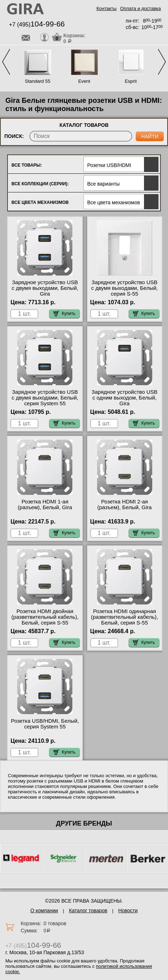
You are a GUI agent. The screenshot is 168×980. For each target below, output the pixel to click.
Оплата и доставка (140, 8)
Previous (6, 62)
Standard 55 (38, 81)
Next (162, 62)
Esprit (131, 81)
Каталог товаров (88, 910)
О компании (44, 910)
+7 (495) (37, 25)
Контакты (106, 8)
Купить (64, 314)
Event (84, 81)
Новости (128, 910)
